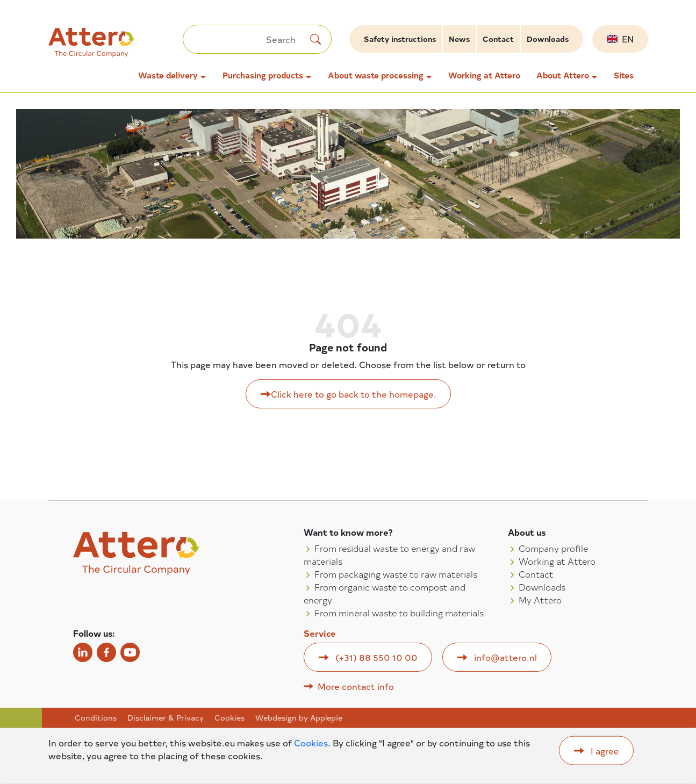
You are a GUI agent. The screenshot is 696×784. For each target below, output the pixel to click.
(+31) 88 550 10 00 (376, 657)
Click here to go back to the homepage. (354, 394)
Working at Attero (484, 75)
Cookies (229, 718)
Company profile (553, 548)
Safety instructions (400, 39)
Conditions (96, 718)
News (459, 39)
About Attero (563, 75)
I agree (605, 751)
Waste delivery (168, 75)
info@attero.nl (505, 657)
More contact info (356, 686)
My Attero (540, 600)
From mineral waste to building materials (399, 613)
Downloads (548, 39)
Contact (498, 39)
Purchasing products (263, 75)
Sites (624, 75)
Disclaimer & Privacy (166, 718)
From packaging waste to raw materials (396, 574)
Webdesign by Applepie (299, 718)
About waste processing (376, 75)
